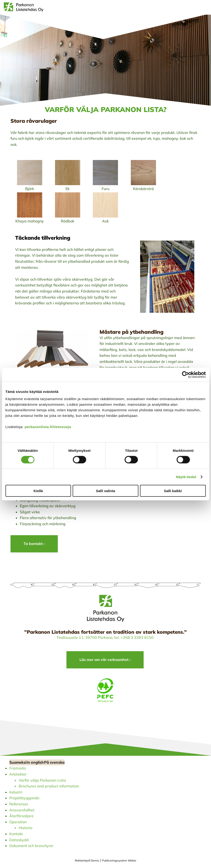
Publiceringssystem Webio (119, 860)
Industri (16, 792)
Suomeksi (18, 762)
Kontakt (16, 834)
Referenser (19, 804)
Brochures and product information (49, 786)
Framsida (18, 768)
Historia (26, 828)
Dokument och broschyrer (31, 846)
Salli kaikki (173, 491)
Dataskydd (19, 840)
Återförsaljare (21, 816)
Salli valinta (105, 491)
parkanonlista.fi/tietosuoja (48, 427)
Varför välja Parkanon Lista (42, 780)
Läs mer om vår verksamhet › (105, 660)
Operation (18, 822)
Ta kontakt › (34, 544)
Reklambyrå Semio (87, 860)
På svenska (54, 762)
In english (35, 762)
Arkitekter (18, 774)
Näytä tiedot (186, 477)
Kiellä (38, 491)
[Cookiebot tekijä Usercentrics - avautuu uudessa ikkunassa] (185, 374)
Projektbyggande (24, 798)
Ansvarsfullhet (22, 810)
